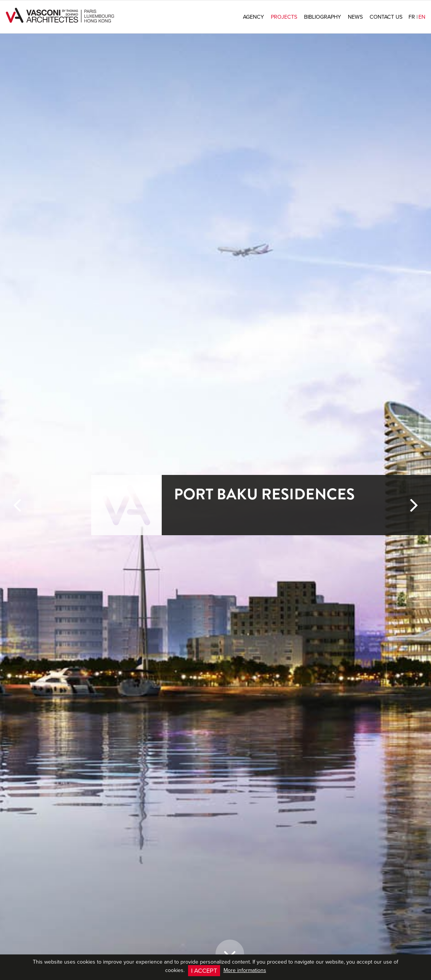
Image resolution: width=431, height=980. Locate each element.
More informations (245, 970)
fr (413, 17)
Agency (253, 17)
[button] (17, 736)
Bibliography (322, 17)
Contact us (386, 17)
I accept (204, 970)
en (422, 17)
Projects (284, 17)
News (355, 17)
